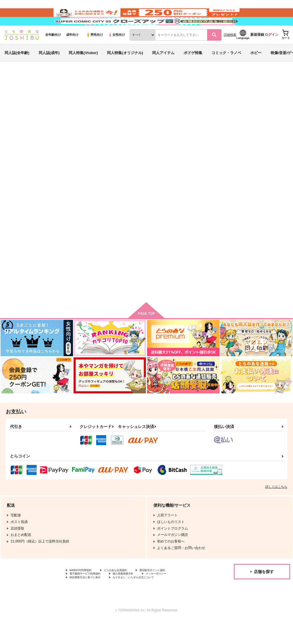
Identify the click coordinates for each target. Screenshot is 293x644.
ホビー (256, 70)
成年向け (72, 52)
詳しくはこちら (276, 507)
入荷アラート (203, 110)
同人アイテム (163, 70)
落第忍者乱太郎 (25, 127)
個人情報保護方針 (137, 595)
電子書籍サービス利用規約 (90, 595)
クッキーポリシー (177, 595)
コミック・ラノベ (226, 70)
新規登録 (257, 52)
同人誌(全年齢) (17, 70)
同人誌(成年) (49, 70)
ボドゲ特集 (193, 70)
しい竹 (56, 122)
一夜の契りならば (261, 122)
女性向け (117, 52)
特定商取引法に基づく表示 (90, 600)
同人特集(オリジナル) (125, 70)
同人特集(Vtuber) (83, 70)
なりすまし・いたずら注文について (151, 600)
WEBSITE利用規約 (84, 591)
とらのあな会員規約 (126, 591)
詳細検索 (230, 52)
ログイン (272, 52)
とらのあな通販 (15, 95)
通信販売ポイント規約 (171, 591)
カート (161, 303)
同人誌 (37, 95)
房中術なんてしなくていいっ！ (209, 122)
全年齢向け (53, 52)
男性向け (95, 52)
